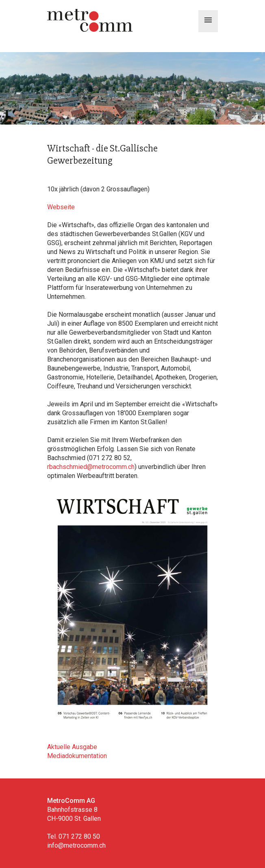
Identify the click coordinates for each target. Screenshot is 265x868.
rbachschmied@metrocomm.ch (91, 467)
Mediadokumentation (77, 756)
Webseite (61, 207)
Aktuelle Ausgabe (72, 747)
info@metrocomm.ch (76, 845)
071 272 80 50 (79, 836)
